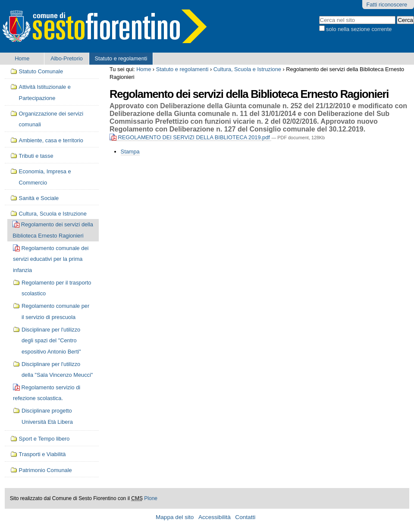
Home (22, 58)
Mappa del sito (175, 517)
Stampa (130, 152)
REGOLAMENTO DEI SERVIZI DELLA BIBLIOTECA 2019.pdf (190, 137)
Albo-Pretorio (67, 58)
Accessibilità (215, 517)
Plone (151, 498)
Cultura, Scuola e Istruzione (247, 69)
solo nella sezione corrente (359, 29)
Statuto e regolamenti (121, 58)
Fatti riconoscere (387, 5)
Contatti (245, 517)
